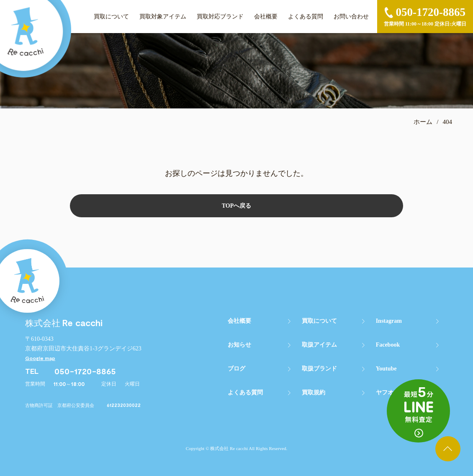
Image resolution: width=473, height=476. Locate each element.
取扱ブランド (319, 369)
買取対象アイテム (163, 17)
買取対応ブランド (220, 17)
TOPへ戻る (237, 206)
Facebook (388, 345)
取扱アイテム (319, 345)
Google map (40, 358)
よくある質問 (306, 17)
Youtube (386, 369)
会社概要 (266, 17)
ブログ (236, 369)
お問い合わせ (351, 17)
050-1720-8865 (85, 371)
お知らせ (239, 345)
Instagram (389, 321)
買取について (111, 17)
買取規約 (314, 392)
